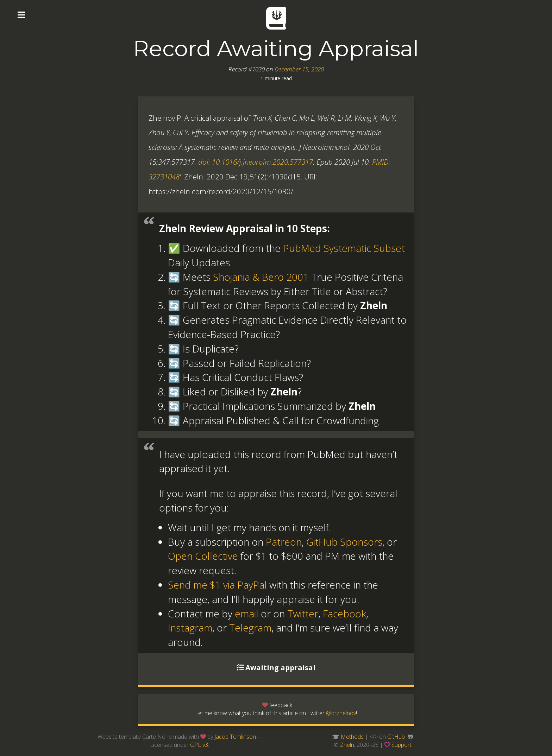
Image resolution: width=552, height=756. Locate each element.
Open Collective (203, 556)
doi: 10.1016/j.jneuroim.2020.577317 (256, 162)
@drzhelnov (341, 713)
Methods (352, 737)
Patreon (284, 542)
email (247, 614)
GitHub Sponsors (344, 542)
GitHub (396, 737)
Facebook (344, 614)
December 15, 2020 (299, 69)
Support (402, 745)
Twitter (303, 614)
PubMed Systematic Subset (344, 248)
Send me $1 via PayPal (217, 585)
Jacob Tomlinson (235, 737)
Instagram (190, 628)
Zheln (347, 745)
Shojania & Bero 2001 (261, 277)
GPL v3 (199, 745)
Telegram (250, 628)
